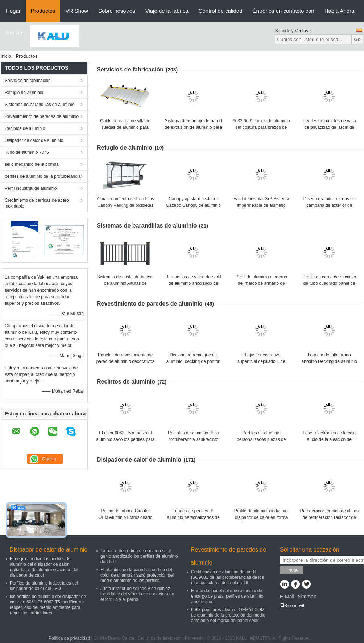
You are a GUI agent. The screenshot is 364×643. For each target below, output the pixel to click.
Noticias (15, 32)
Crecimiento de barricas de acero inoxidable (37, 203)
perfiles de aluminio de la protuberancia (43, 176)
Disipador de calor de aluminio (34, 140)
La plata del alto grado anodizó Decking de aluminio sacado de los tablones (329, 361)
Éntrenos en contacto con (284, 11)
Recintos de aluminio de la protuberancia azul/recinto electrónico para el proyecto (193, 439)
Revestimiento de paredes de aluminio (42, 116)
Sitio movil (292, 606)
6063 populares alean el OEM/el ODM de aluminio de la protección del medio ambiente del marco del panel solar (228, 615)
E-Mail (287, 597)
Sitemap (307, 597)
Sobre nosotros (117, 11)
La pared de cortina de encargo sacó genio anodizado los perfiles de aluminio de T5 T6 (139, 556)
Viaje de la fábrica (167, 11)
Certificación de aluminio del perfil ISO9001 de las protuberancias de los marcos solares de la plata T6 (227, 577)
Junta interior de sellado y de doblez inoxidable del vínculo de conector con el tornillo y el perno (137, 594)
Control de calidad (221, 11)
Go (357, 39)
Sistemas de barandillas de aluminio (40, 105)
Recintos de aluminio (25, 128)
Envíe (291, 570)
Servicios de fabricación (28, 81)
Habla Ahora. (340, 11)
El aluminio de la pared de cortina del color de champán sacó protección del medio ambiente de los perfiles (137, 575)
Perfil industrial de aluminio (31, 188)
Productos (43, 11)
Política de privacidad (69, 638)
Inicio (6, 56)
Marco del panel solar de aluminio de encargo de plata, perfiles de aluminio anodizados (227, 596)
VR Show (77, 11)
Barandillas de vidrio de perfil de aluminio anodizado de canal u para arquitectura (193, 283)
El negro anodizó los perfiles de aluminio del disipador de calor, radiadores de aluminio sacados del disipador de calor (44, 567)
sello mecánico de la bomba (32, 164)
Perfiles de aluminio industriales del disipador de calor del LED (44, 586)
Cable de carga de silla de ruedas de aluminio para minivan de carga (125, 127)
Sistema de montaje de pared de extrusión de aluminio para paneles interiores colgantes (193, 127)
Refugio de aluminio (24, 93)
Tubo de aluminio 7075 (27, 152)
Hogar (13, 11)
